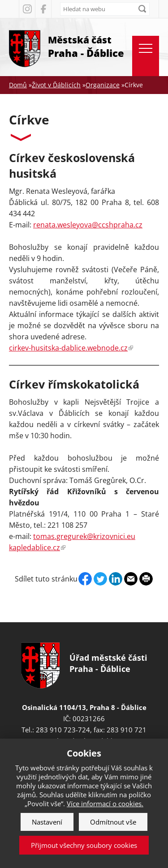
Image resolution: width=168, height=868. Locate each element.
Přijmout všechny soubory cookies (84, 845)
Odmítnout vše (113, 822)
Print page (146, 579)
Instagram (27, 9)
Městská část (86, 47)
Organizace (103, 85)
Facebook (43, 9)
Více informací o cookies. (105, 804)
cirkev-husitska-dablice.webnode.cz (71, 348)
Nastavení (47, 822)
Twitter (100, 579)
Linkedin (116, 579)
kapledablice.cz (37, 547)
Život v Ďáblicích (56, 85)
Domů (18, 85)
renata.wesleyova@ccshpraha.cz (88, 225)
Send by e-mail (131, 579)
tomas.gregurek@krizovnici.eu (84, 536)
